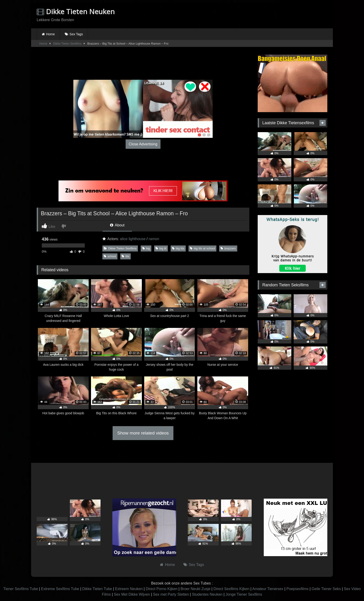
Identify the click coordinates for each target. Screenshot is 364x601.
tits (125, 256)
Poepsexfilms (297, 589)
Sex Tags (76, 34)
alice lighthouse (133, 239)
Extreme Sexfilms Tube (60, 589)
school (110, 256)
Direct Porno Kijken (162, 589)
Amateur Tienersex (268, 589)
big (146, 248)
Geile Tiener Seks (326, 589)
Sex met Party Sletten (171, 594)
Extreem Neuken (129, 589)
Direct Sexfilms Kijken (232, 589)
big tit (161, 248)
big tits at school (202, 248)
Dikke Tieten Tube (97, 589)
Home (50, 34)
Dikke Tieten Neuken (76, 11)
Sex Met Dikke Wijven (132, 594)
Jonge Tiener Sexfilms (244, 594)
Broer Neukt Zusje (196, 589)
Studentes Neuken (207, 594)
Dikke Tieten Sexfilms (67, 44)
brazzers (228, 248)
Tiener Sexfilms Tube (21, 589)
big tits (178, 248)
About (117, 225)
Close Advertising (143, 144)
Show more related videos (143, 433)
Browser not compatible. (273, 15)
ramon (154, 239)
